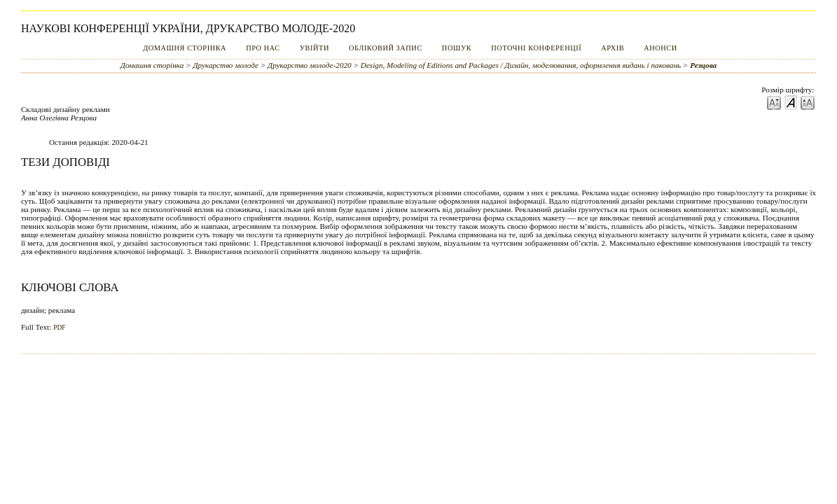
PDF (59, 328)
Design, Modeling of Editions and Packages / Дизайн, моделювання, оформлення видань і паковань (521, 65)
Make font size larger (808, 102)
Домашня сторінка (185, 48)
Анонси (660, 48)
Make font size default (791, 102)
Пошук (457, 48)
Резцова (703, 65)
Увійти (314, 48)
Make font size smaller (774, 102)
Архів (613, 48)
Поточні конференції (536, 48)
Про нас (263, 48)
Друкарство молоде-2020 (310, 65)
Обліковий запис (386, 48)
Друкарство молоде (226, 65)
